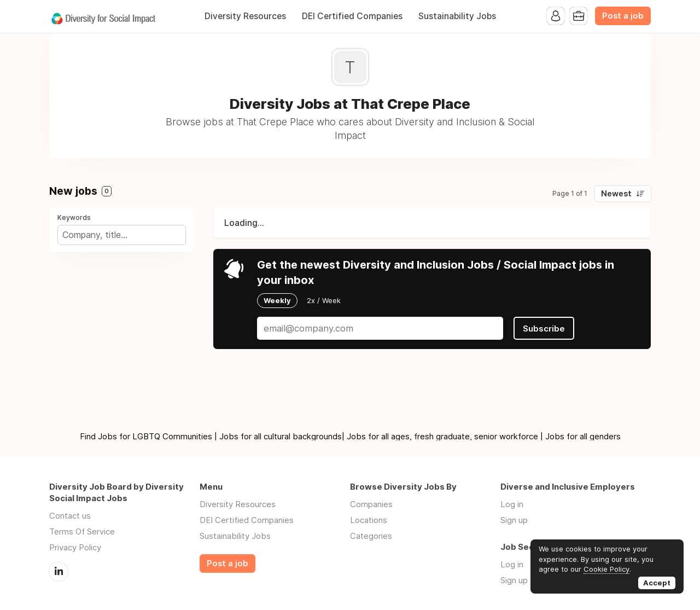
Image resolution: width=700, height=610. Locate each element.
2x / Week (324, 300)
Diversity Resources (245, 16)
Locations (369, 520)
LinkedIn (59, 572)
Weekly (277, 300)
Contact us (70, 516)
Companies (371, 504)
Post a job (623, 16)
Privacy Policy (75, 547)
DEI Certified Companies (352, 16)
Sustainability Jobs (457, 16)
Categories (371, 536)
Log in (512, 504)
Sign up (514, 520)
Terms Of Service (82, 531)
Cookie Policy (606, 569)
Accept (657, 583)
